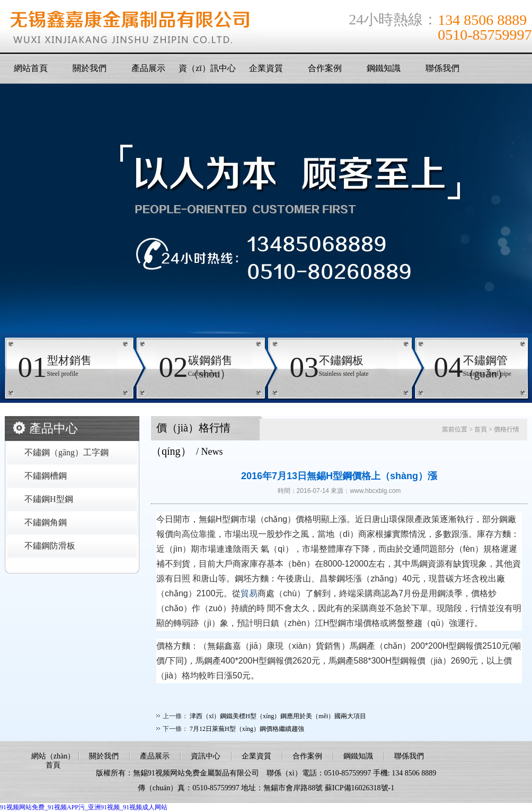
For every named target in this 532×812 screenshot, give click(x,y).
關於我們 (90, 68)
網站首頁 (31, 68)
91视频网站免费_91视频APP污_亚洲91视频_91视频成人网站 (84, 807)
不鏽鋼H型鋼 (49, 499)
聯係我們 (442, 68)
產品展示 (148, 68)
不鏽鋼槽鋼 (46, 476)
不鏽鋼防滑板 (50, 546)
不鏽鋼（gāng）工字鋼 (66, 452)
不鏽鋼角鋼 (46, 522)
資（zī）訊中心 (207, 68)
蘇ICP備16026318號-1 (360, 788)
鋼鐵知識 (384, 68)
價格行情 (507, 429)
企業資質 (266, 68)
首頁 (481, 429)
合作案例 (325, 68)
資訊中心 (206, 756)
